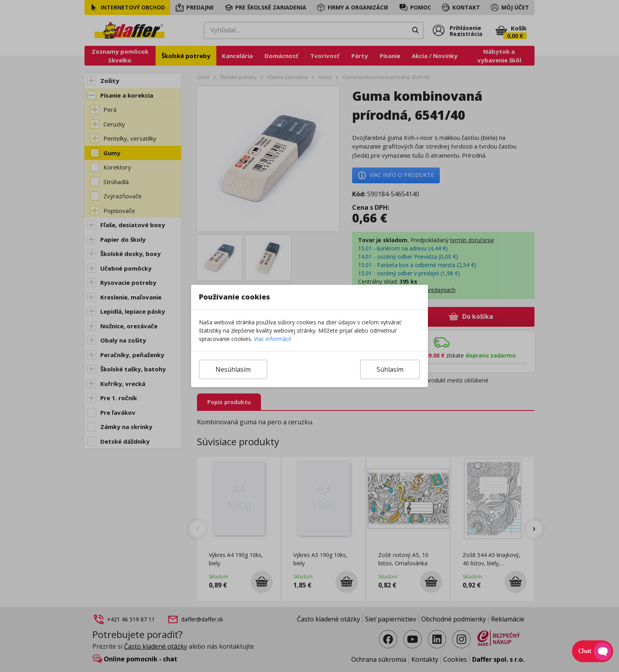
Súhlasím (390, 369)
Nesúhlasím (233, 369)
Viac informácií (272, 339)
